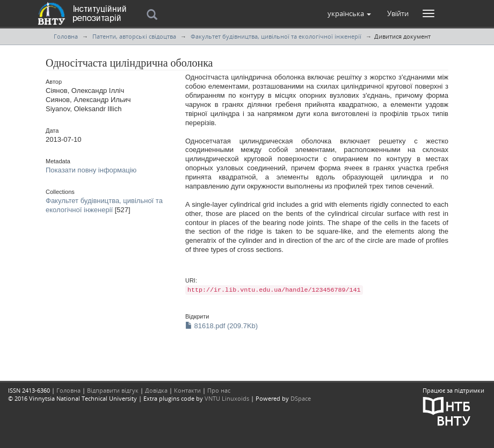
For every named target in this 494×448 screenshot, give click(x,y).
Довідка (156, 390)
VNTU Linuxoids (227, 398)
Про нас (219, 390)
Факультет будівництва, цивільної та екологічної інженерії (276, 36)
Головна (66, 36)
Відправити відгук (113, 390)
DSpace (301, 398)
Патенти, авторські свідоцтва (134, 36)
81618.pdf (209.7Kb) (221, 326)
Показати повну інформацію (91, 170)
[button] (349, 13)
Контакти (187, 390)
